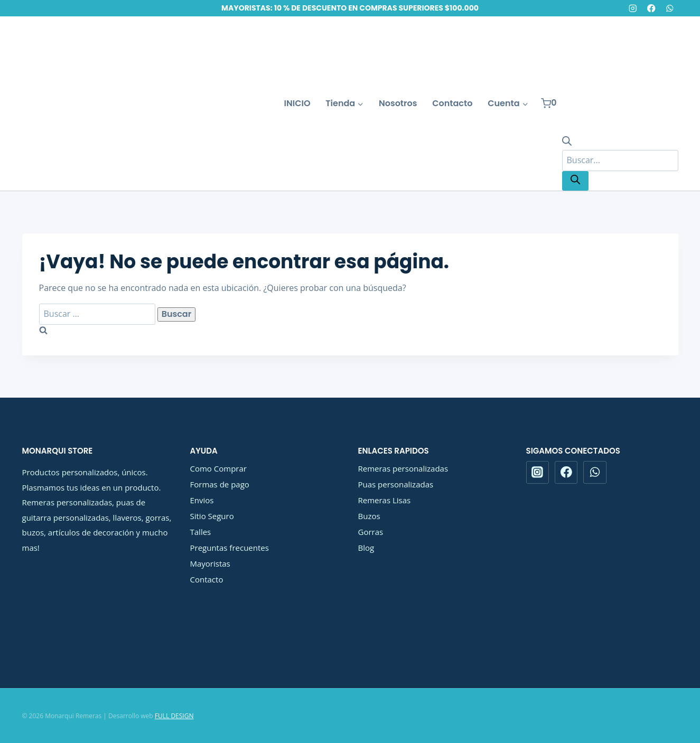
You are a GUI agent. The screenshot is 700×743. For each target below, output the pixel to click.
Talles (201, 532)
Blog (366, 548)
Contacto (452, 103)
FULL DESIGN (174, 716)
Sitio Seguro (212, 516)
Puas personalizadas (396, 484)
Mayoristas (210, 563)
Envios (202, 500)
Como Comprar (218, 468)
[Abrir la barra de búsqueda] (567, 143)
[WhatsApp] (670, 8)
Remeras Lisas (385, 500)
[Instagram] (633, 8)
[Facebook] (651, 8)
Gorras (371, 532)
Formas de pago (220, 484)
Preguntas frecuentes (230, 548)
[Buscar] (575, 181)
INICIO (297, 103)
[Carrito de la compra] (549, 103)
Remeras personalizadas (403, 468)
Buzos (369, 516)
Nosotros (398, 103)
